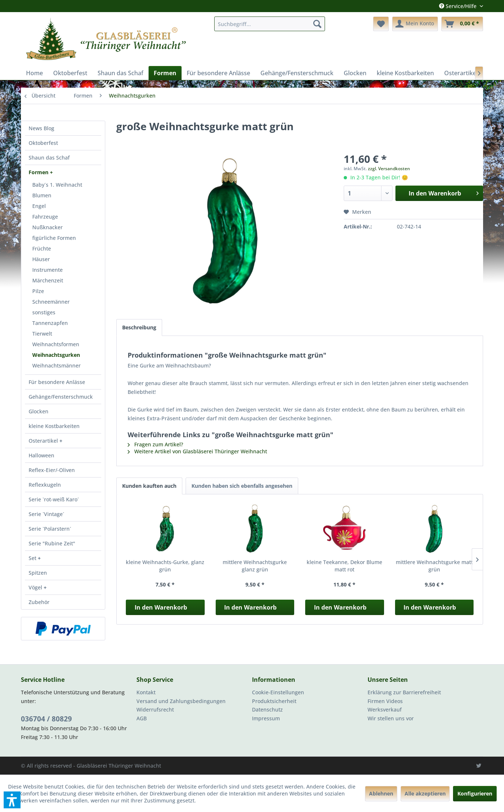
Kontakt (146, 692)
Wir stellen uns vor (391, 718)
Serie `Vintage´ (46, 514)
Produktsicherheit (274, 701)
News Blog (41, 128)
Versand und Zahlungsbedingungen (181, 701)
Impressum (266, 718)
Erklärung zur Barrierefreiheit (404, 692)
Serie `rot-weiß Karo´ (54, 499)
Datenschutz (267, 709)
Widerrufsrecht (155, 709)
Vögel (36, 587)
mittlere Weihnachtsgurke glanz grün (255, 566)
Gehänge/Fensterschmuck (61, 397)
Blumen (42, 195)
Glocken (39, 411)
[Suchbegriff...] (270, 24)
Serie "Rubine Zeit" (52, 543)
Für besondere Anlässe (57, 382)
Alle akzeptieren (425, 793)
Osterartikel (44, 441)
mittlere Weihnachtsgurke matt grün (434, 566)
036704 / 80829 (46, 719)
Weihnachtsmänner (56, 365)
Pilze (38, 291)
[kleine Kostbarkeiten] (405, 73)
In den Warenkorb (161, 607)
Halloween (41, 455)
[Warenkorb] (462, 24)
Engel (39, 206)
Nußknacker (48, 227)
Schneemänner (51, 302)
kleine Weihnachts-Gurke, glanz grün (165, 566)
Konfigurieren (475, 793)
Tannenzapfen (50, 323)
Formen (39, 172)
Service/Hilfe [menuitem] (459, 6)
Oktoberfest (43, 143)
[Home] (34, 73)
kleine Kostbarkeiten (54, 426)
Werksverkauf (385, 709)
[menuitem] (270, 24)
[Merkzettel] (381, 24)
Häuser (41, 259)
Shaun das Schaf (49, 158)
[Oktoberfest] (70, 73)
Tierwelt (42, 334)
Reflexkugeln (45, 485)
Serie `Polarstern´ (50, 529)
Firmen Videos (385, 701)
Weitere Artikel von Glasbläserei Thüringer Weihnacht (197, 451)
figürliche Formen (54, 238)
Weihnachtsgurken (56, 355)
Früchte (42, 248)
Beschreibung (139, 327)
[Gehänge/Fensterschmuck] (297, 73)
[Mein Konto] (415, 24)
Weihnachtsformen (56, 344)
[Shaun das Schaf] (120, 73)
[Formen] (165, 73)
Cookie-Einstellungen (278, 692)
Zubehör (39, 602)
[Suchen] (317, 24)
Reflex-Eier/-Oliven (52, 470)
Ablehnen (381, 793)
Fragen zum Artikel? (155, 444)
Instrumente (48, 270)
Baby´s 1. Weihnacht (57, 185)
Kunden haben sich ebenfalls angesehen (242, 486)
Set (33, 558)
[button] (12, 800)
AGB (142, 718)
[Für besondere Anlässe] (218, 73)
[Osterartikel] (461, 73)
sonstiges (44, 312)
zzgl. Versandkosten (389, 169)
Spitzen (38, 573)
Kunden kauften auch (149, 486)
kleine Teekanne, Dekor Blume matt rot (344, 566)
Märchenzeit (48, 280)
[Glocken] (355, 73)
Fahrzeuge (45, 217)
